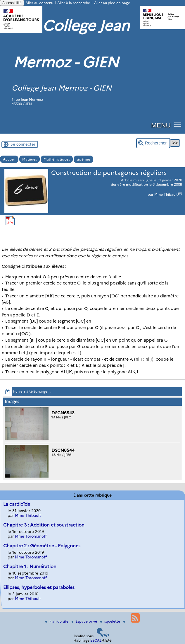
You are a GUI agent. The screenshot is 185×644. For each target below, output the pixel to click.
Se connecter (23, 144)
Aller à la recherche (74, 3)
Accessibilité (12, 3)
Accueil (9, 159)
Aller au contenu (39, 3)
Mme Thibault (166, 194)
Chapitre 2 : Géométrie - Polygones (42, 546)
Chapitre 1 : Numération (30, 567)
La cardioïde (17, 504)
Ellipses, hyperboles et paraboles (39, 587)
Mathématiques (57, 159)
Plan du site (57, 621)
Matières (30, 159)
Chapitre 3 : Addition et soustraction (44, 525)
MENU (161, 125)
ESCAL (96, 640)
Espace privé (85, 621)
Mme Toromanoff (31, 536)
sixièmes (83, 159)
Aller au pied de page (112, 3)
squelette (111, 621)
